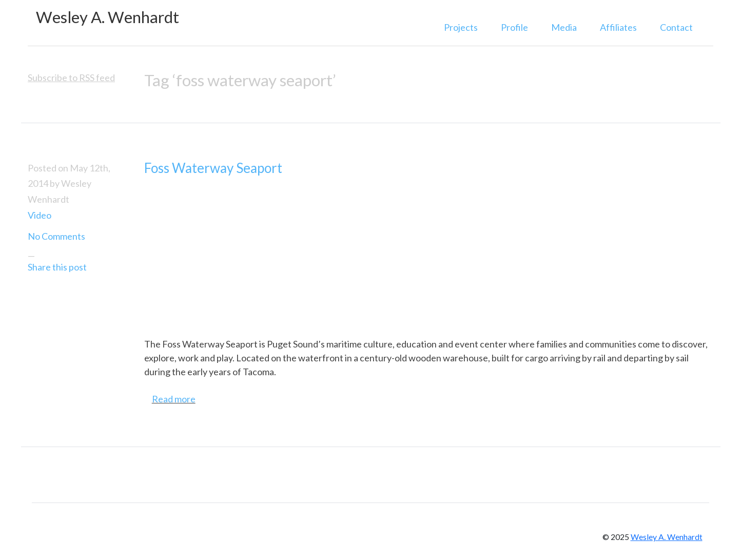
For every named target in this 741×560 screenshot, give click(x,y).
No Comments (56, 236)
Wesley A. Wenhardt (108, 17)
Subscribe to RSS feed (71, 78)
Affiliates (618, 27)
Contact (676, 27)
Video (40, 215)
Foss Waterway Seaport (213, 168)
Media (564, 27)
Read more (174, 399)
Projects (461, 27)
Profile (514, 27)
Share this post (57, 267)
